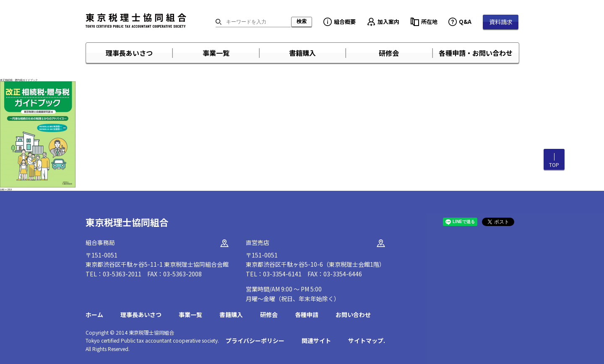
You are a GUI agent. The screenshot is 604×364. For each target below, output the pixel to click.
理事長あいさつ (129, 53)
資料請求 (501, 22)
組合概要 (345, 22)
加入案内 (388, 22)
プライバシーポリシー (255, 341)
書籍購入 (302, 53)
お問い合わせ (353, 315)
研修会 (389, 53)
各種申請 (307, 315)
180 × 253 (6, 189)
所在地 (429, 22)
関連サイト (316, 341)
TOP (554, 165)
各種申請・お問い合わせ (476, 53)
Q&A (465, 22)
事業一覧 (216, 53)
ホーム (94, 315)
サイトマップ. (367, 341)
